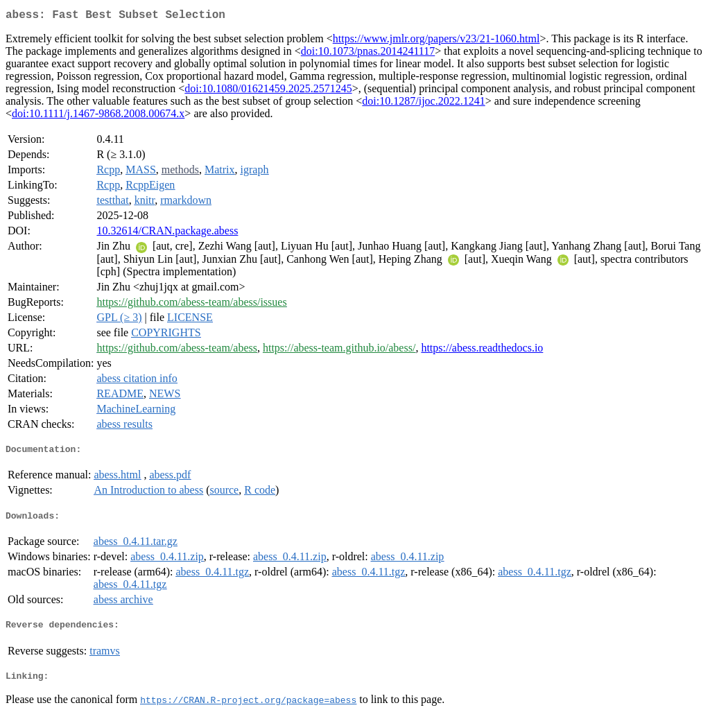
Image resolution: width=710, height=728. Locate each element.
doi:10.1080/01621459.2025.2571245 (268, 91)
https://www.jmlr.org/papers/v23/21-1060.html (436, 41)
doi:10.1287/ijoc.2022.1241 (423, 104)
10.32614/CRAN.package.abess (167, 233)
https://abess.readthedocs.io (482, 350)
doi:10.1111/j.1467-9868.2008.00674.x (98, 116)
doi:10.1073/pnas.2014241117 (368, 54)
